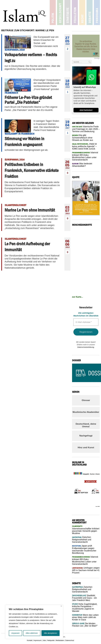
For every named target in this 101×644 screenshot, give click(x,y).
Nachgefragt (86, 436)
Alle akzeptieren (50, 633)
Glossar (86, 400)
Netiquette (51, 640)
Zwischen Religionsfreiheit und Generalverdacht (82, 540)
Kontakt (30, 640)
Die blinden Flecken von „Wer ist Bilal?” (85, 625)
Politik (53, 13)
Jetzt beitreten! (86, 110)
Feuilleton (75, 13)
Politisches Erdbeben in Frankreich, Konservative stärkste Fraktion (32, 170)
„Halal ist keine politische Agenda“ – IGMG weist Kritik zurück (84, 146)
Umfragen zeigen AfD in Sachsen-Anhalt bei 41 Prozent (86, 570)
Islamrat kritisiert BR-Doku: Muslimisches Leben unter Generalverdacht (85, 156)
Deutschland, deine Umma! (86, 425)
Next (94, 489)
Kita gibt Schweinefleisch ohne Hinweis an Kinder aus (83, 138)
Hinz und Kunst (86, 448)
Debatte (89, 13)
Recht (82, 13)
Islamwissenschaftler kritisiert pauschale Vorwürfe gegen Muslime (86, 530)
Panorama (96, 13)
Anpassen (15, 633)
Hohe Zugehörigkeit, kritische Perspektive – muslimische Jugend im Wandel (85, 608)
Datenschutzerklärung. (86, 347)
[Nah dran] (61, 606)
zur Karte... (78, 297)
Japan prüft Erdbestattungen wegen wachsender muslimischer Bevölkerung (84, 549)
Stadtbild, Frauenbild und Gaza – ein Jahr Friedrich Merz (84, 598)
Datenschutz (70, 640)
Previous (76, 489)
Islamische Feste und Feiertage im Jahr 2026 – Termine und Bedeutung (86, 129)
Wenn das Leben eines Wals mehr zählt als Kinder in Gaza (85, 617)
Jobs (44, 640)
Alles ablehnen (32, 633)
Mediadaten (60, 640)
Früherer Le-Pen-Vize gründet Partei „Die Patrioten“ (28, 100)
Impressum (37, 640)
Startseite (67, 13)
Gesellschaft (60, 13)
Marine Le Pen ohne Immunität (30, 210)
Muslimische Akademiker (86, 412)
